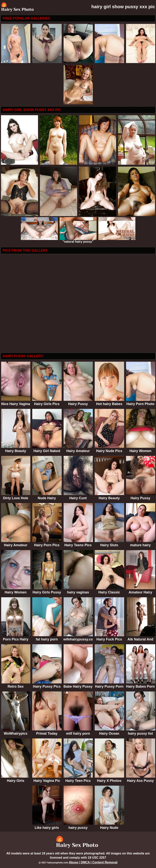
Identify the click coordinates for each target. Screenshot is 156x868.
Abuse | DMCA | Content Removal (93, 862)
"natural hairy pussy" (78, 240)
